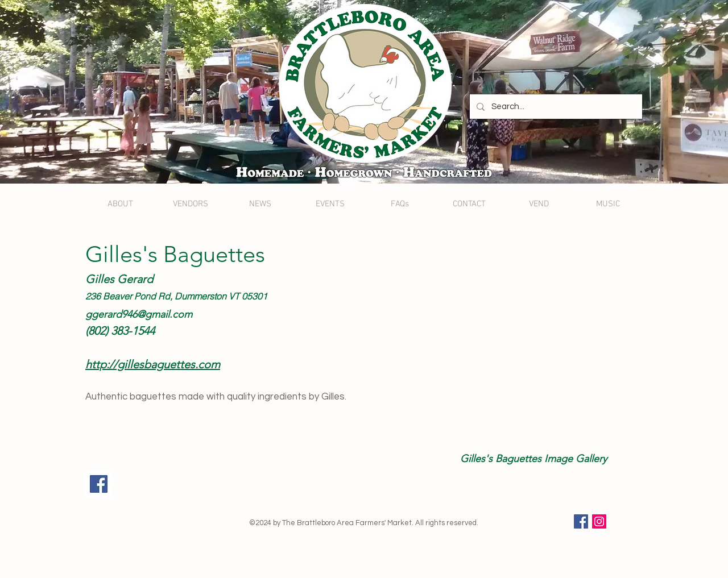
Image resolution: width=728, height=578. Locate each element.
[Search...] (555, 107)
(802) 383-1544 (120, 331)
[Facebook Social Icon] (581, 521)
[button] (508, 344)
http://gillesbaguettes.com (153, 364)
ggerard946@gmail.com (139, 314)
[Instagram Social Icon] (599, 521)
